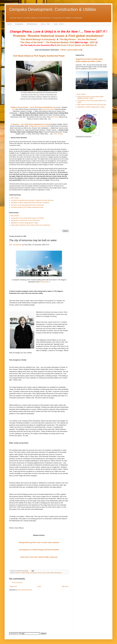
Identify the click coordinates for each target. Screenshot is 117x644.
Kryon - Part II (59, 24)
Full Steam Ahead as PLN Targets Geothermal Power (39, 56)
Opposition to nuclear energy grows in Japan (24, 223)
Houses (44, 573)
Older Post (65, 587)
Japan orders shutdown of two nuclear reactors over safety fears (31, 225)
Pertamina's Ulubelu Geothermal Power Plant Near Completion (30, 203)
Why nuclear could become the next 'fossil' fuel (25, 220)
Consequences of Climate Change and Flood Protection (39, 550)
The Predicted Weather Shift (60, 42)
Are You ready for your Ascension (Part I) (39, 45)
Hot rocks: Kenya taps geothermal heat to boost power (28, 205)
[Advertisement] (24, 609)
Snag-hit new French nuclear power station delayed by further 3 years (91, 97)
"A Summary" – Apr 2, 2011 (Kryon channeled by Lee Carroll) (31, 124)
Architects (17, 573)
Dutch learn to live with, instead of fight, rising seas (39, 557)
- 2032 (86, 42)
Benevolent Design (48, 109)
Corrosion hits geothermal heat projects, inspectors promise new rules (32, 200)
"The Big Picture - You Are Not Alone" (78, 39)
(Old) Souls (54, 117)
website (63, 50)
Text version (58, 134)
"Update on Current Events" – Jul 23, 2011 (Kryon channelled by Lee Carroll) (35, 107)
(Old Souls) (62, 45)
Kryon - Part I (46, 24)
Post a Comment (17, 583)
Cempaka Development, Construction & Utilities (53, 9)
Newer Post (13, 587)
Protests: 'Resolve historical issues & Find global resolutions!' (58, 36)
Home (9, 24)
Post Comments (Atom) (25, 590)
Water (49, 573)
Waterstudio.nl (45, 282)
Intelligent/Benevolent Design (38, 126)
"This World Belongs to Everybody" (38, 39)
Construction (34, 573)
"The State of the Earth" (32, 42)
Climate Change (25, 573)
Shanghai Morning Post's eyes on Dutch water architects (39, 542)
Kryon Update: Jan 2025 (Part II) (83, 45)
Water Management (56, 573)
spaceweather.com (74, 50)
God (13, 109)
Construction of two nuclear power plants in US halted (27, 218)
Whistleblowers (32, 24)
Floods (40, 573)
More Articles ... (16, 198)
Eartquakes (19, 24)
